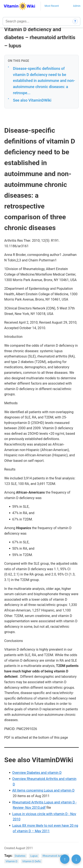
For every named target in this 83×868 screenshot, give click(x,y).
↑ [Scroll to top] (65, 859)
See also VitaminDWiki (32, 100)
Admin (77, 6)
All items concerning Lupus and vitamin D (43, 790)
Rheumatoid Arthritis (55, 856)
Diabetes (20, 856)
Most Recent (52, 6)
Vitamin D (11, 861)
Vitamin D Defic (32, 861)
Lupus (34, 856)
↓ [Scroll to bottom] (76, 859)
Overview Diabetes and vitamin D (37, 773)
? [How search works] (75, 21)
